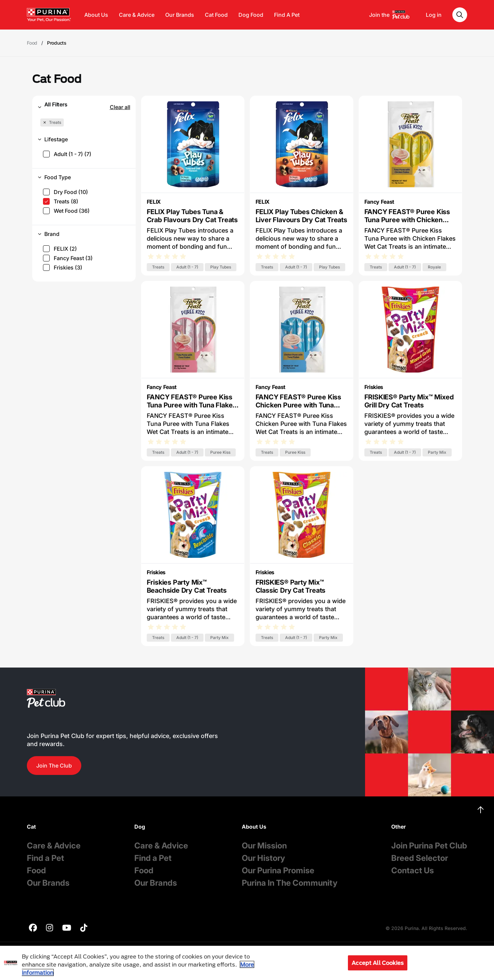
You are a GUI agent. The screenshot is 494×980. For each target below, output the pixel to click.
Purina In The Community (290, 883)
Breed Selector (420, 858)
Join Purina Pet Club (429, 846)
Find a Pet (46, 858)
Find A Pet (287, 15)
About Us (96, 15)
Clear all (120, 107)
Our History (263, 858)
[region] (247, 963)
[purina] (33, 928)
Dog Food (251, 15)
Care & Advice (137, 15)
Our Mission (264, 846)
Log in (434, 15)
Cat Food (216, 15)
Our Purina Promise (278, 870)
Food (36, 870)
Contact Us (413, 870)
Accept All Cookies (378, 963)
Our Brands (180, 15)
